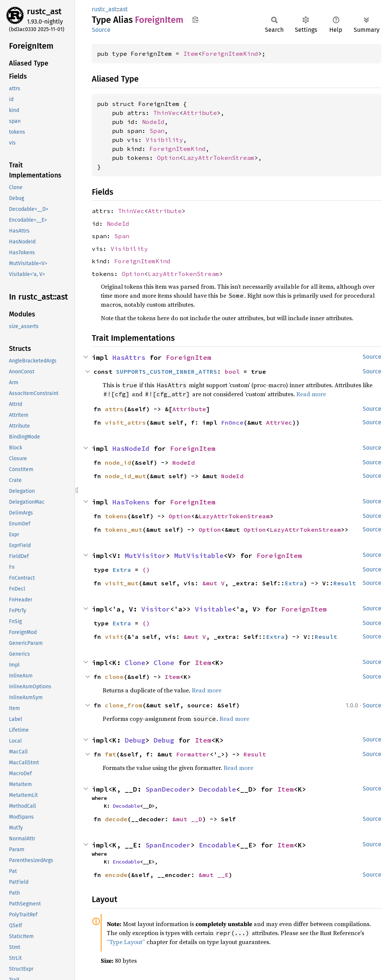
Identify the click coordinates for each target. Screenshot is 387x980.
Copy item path (195, 19)
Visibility (164, 140)
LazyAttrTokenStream (219, 158)
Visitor (156, 609)
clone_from (124, 705)
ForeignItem (189, 357)
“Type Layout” (126, 942)
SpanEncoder (168, 845)
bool (232, 371)
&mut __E (214, 875)
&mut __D (187, 819)
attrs (114, 409)
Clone (135, 663)
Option (168, 158)
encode (116, 875)
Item (191, 54)
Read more (311, 394)
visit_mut (122, 583)
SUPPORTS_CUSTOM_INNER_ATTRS (167, 371)
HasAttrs (129, 357)
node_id (118, 462)
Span (157, 131)
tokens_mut (124, 530)
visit (114, 637)
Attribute (200, 113)
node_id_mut (126, 476)
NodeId (153, 122)
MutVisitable (199, 556)
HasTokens (131, 502)
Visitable (213, 609)
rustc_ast (44, 11)
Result (345, 583)
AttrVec (279, 422)
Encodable (217, 845)
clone (114, 677)
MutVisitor (145, 556)
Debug (135, 740)
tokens (116, 516)
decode (116, 819)
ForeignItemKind (230, 54)
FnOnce (232, 422)
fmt (111, 754)
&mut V (214, 583)
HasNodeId (131, 448)
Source (101, 30)
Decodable (217, 789)
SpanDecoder (168, 789)
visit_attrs (126, 422)
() (146, 570)
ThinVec (166, 113)
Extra (122, 570)
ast (124, 9)
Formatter (193, 754)
